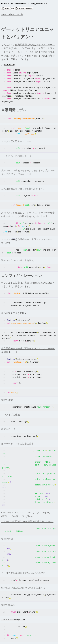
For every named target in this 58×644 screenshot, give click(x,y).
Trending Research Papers (25, 640)
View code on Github (12, 14)
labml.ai (42, 640)
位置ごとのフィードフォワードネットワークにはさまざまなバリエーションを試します (28, 52)
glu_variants (38, 4)
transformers (19, 4)
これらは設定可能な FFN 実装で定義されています (27, 513)
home (4, 4)
